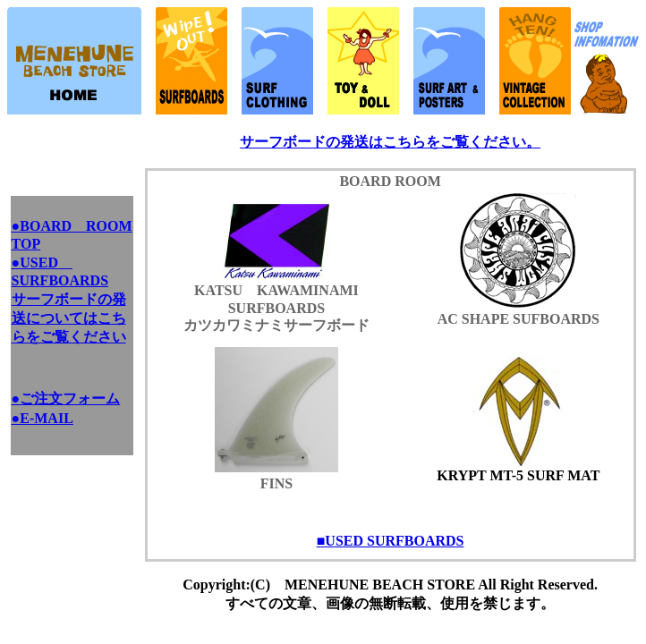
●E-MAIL (42, 418)
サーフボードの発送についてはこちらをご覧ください (69, 318)
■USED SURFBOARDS (391, 541)
